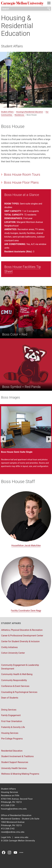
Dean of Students (10, 698)
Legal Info (6, 837)
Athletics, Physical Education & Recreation (22, 630)
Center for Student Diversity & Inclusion (20, 641)
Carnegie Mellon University (22, 4)
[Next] (49, 439)
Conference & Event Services (15, 686)
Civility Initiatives (9, 647)
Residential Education (12, 751)
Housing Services (10, 733)
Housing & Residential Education (17, 26)
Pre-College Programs (12, 739)
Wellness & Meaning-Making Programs (20, 774)
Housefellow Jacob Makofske (26, 546)
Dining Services (9, 710)
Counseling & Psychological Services (19, 692)
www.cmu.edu (21, 837)
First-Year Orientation (12, 721)
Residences (20, 115)
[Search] (26, 9)
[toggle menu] (49, 4)
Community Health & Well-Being (17, 674)
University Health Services (14, 768)
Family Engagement (11, 715)
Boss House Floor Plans (21, 183)
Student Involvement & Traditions (17, 756)
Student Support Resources (15, 762)
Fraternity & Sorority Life (13, 727)
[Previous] (3, 439)
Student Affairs (12, 46)
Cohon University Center (13, 653)
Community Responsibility (14, 680)
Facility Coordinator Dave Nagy (26, 611)
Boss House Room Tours (22, 175)
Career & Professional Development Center (22, 636)
